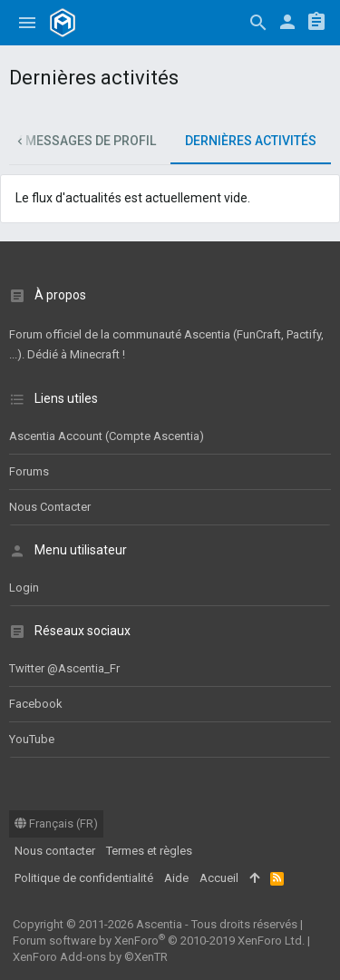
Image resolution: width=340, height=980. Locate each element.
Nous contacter (50, 507)
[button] (27, 23)
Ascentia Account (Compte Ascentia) (107, 436)
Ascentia (159, 924)
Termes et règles (149, 851)
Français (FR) (56, 823)
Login (24, 588)
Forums (29, 471)
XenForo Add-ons (90, 957)
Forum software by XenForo (159, 941)
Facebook (36, 704)
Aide (176, 878)
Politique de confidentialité (84, 878)
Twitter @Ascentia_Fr (64, 668)
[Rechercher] (258, 23)
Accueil (219, 878)
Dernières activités (251, 141)
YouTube (32, 739)
